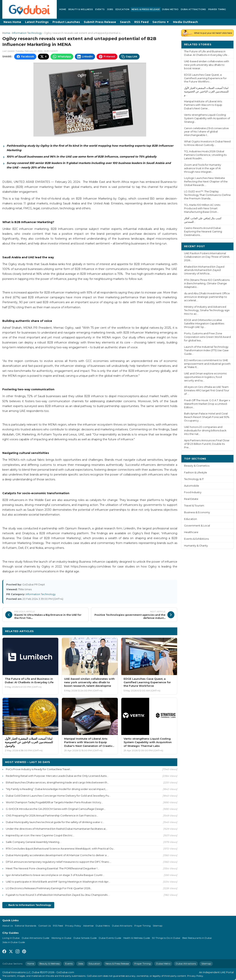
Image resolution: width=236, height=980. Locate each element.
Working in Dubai (61, 938)
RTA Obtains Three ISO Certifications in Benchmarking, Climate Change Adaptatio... (207, 283)
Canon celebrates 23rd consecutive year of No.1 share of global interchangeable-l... (206, 132)
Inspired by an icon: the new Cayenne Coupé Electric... (40, 835)
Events (100, 9)
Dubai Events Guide (110, 938)
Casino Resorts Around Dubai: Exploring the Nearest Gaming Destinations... (203, 232)
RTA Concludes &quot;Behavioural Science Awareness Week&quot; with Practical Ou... (60, 849)
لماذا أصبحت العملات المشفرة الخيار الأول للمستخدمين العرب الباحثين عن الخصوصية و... (206, 92)
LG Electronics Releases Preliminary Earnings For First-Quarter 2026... (49, 888)
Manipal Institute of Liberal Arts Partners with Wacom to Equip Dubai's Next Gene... (203, 105)
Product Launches (66, 22)
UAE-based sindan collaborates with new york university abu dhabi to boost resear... (207, 65)
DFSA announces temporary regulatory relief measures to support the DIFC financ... (58, 862)
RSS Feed (141, 22)
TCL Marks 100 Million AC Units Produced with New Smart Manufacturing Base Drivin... (202, 208)
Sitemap (158, 926)
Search (125, 22)
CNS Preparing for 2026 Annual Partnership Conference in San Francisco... (52, 815)
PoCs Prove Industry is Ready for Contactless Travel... (39, 769)
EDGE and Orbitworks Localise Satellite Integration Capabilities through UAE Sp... (204, 324)
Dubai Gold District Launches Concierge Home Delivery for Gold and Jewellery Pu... (58, 796)
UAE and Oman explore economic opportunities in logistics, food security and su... (206, 377)
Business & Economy (197, 512)
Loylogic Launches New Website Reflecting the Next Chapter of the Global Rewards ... (206, 182)
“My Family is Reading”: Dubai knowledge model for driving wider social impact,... (57, 789)
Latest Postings (37, 22)
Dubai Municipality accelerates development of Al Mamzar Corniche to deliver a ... (57, 855)
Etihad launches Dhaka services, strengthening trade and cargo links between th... (57, 782)
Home (63, 9)
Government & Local (197, 526)
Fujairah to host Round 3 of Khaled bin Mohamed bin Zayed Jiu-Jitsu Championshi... (58, 895)
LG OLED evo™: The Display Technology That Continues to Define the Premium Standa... (207, 195)
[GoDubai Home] (30, 9)
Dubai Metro (170, 9)
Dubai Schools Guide (85, 938)
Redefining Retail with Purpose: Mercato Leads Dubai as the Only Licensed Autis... (57, 776)
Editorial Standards (26, 926)
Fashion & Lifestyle (196, 472)
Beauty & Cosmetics (197, 466)
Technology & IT (194, 479)
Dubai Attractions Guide (35, 938)
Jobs (110, 9)
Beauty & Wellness (81, 9)
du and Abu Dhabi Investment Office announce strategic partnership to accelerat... (207, 297)
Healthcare (191, 532)
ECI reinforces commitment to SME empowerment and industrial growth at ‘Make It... (207, 364)
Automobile (192, 486)
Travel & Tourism (194, 506)
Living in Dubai (11, 938)
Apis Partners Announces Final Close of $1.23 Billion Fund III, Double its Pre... (207, 444)
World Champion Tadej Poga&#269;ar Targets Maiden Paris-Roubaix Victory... (54, 802)
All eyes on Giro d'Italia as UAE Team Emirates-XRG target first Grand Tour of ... (207, 390)
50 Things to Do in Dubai (166, 938)
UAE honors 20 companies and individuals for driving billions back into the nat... (205, 430)
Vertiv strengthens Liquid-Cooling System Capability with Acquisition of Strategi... (207, 118)
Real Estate (191, 499)
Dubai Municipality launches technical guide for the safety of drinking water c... (55, 822)
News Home (12, 22)
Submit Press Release (100, 22)
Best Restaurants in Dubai (197, 938)
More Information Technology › (151, 631)
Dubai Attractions (193, 9)
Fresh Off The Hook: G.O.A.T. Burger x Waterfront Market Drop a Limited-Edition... (207, 404)
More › (226, 44)
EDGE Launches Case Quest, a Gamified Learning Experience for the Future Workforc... (205, 78)
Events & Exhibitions (196, 539)
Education (122, 9)
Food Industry (193, 492)
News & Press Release (146, 9)
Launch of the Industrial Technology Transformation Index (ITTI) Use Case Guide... (206, 350)
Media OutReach (185, 22)
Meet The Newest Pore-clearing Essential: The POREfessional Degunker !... (52, 868)
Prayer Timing (217, 9)
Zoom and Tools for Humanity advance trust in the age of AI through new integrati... (203, 168)
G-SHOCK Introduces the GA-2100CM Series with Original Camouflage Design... (56, 809)
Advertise (88, 926)
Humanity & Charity (196, 546)
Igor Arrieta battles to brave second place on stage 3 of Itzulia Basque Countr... (55, 875)
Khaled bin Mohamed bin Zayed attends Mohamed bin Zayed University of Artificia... (204, 270)
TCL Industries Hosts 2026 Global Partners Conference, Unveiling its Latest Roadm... (205, 155)
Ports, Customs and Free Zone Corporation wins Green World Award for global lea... (207, 337)
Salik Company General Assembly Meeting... (33, 842)
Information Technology (27, 33)
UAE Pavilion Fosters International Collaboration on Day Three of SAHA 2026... (207, 257)
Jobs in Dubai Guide (14, 942)
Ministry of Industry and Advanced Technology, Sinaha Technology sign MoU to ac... (207, 310)
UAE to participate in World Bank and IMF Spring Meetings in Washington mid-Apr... (58, 882)
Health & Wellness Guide (137, 938)
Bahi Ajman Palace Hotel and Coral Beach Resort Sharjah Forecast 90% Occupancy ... (207, 417)
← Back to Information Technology (28, 905)
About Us (8, 926)
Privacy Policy (73, 926)
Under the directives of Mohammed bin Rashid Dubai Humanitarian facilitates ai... (57, 829)
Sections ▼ (161, 22)
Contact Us (45, 926)
